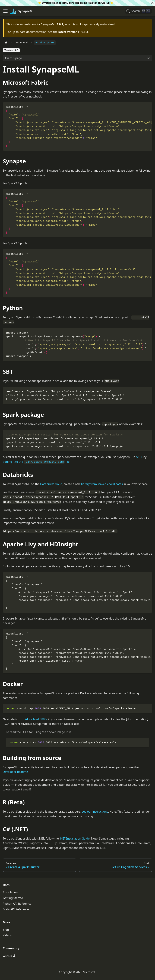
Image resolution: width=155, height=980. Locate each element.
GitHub (106, 3)
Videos (7, 935)
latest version (68, 32)
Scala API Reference (16, 909)
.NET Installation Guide (75, 838)
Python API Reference (17, 904)
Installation (10, 892)
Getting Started (13, 898)
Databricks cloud (51, 484)
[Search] (139, 11)
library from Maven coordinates (102, 484)
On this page (14, 58)
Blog (6, 930)
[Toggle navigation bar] (5, 11)
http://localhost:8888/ (33, 719)
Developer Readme (15, 772)
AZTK (139, 457)
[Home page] (6, 43)
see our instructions (95, 812)
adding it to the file (36, 462)
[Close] (152, 3)
